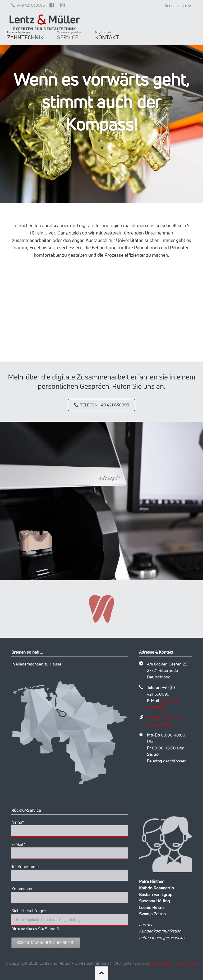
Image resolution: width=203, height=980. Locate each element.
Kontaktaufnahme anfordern (46, 943)
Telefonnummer (26, 866)
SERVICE (69, 36)
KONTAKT (107, 36)
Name (21, 822)
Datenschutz (186, 963)
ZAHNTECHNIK (25, 36)
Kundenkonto (176, 6)
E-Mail (21, 844)
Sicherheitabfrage (29, 910)
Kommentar (22, 889)
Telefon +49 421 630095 (104, 405)
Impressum (161, 963)
